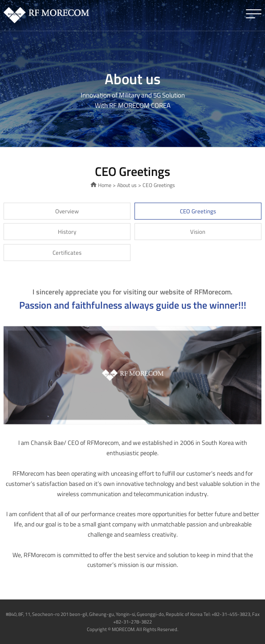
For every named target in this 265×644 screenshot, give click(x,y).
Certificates (67, 253)
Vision (198, 232)
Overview (67, 211)
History (67, 232)
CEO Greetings (198, 211)
